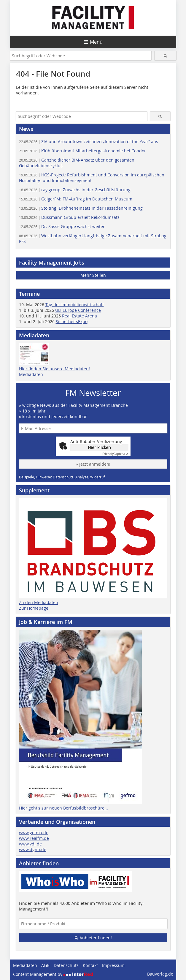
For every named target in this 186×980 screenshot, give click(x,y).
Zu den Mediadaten (39, 602)
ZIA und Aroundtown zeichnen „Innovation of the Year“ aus (89, 142)
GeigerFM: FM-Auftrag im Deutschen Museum (76, 199)
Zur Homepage (34, 608)
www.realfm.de (34, 838)
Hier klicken (99, 447)
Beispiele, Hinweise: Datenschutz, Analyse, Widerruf (62, 477)
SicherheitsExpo (72, 321)
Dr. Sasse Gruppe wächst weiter (62, 226)
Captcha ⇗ (115, 454)
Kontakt (90, 965)
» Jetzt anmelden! (93, 464)
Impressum (113, 965)
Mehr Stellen (93, 275)
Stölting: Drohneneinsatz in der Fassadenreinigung (81, 208)
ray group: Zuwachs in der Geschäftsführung (75, 190)
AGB (45, 965)
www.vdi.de (30, 844)
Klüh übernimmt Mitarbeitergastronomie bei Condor (82, 151)
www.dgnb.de (33, 849)
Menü (96, 42)
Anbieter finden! (93, 938)
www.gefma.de (34, 833)
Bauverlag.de (160, 974)
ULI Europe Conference (78, 310)
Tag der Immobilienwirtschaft (75, 305)
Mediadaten (31, 374)
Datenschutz (66, 965)
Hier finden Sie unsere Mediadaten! (54, 369)
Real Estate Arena (80, 316)
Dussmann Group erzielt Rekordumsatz (69, 217)
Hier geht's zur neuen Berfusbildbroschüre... (63, 808)
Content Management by (53, 974)
